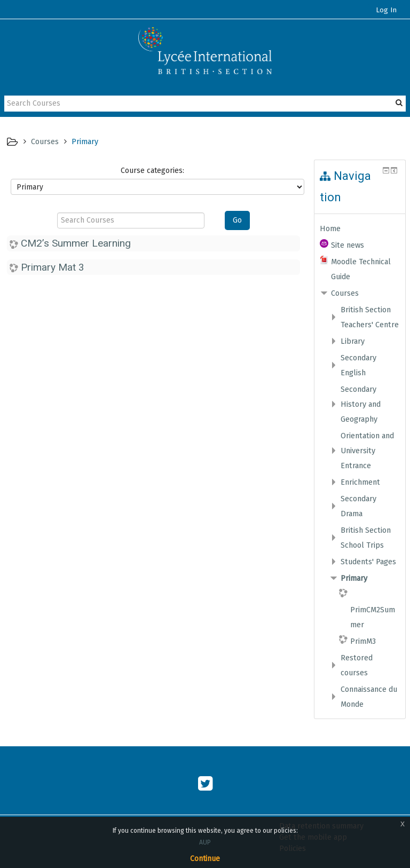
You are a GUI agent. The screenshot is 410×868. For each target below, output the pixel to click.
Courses (345, 293)
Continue (205, 859)
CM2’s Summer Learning (76, 243)
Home (330, 228)
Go (237, 220)
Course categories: (152, 171)
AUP (205, 842)
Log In (386, 10)
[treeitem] (360, 228)
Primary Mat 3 (53, 267)
